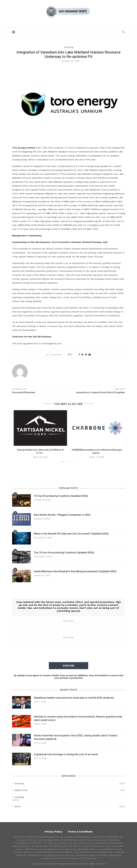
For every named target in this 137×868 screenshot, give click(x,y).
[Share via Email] (90, 355)
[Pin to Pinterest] (86, 355)
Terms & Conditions (80, 831)
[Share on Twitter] (82, 355)
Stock (70, 806)
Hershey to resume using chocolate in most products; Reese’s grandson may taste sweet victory (78, 718)
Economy (70, 783)
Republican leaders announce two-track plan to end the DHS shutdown (74, 698)
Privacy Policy (53, 831)
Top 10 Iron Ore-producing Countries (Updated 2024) (64, 553)
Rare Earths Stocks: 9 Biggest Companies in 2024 (62, 515)
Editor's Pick (70, 790)
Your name (69, 624)
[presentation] (69, 654)
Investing (69, 47)
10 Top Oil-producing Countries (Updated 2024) (61, 496)
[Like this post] (73, 355)
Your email (69, 641)
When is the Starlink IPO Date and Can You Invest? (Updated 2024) (71, 534)
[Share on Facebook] (79, 355)
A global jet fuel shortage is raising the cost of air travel (66, 754)
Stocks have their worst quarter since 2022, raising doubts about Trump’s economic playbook (76, 737)
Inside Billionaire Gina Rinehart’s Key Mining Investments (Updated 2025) (75, 571)
